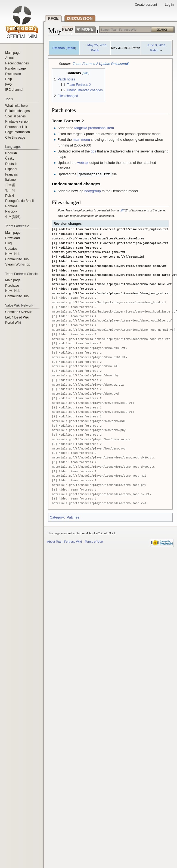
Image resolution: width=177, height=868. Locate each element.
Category (57, 517)
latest (71, 48)
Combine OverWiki (19, 312)
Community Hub (17, 259)
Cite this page (15, 138)
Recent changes (17, 63)
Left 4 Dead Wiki (17, 317)
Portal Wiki (13, 323)
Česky (10, 158)
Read (65, 29)
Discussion (80, 18)
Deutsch (11, 164)
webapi (83, 163)
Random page (15, 68)
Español (11, 169)
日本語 (10, 185)
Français (11, 174)
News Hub (13, 254)
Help (9, 79)
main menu (81, 140)
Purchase (12, 286)
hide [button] (86, 73)
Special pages (15, 116)
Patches (59, 48)
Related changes (17, 111)
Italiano (10, 180)
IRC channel (14, 90)
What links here (16, 106)
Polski (10, 196)
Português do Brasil (19, 201)
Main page (13, 53)
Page (53, 18)
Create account (146, 5)
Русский (11, 211)
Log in (169, 5)
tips (94, 151)
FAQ (8, 85)
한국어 (10, 190)
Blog (8, 243)
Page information (18, 132)
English (11, 153)
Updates (11, 249)
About (9, 58)
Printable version (17, 121)
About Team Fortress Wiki (64, 542)
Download (12, 238)
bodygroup (92, 191)
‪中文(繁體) (13, 217)
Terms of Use (94, 542)
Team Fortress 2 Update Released (99, 64)
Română (11, 206)
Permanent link (16, 127)
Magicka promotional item (94, 128)
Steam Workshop (18, 264)
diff (122, 210)
